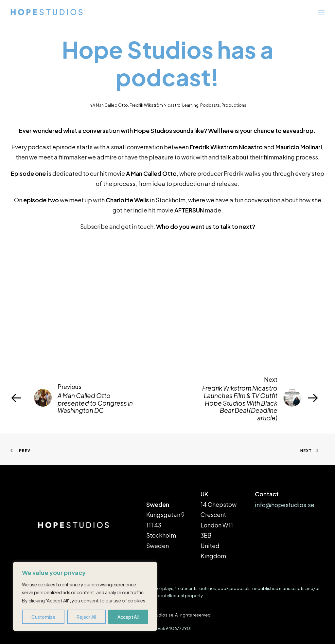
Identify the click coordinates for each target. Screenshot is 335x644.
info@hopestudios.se (285, 505)
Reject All (86, 617)
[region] (85, 597)
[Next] (262, 398)
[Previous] (73, 398)
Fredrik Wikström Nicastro (155, 105)
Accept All (128, 617)
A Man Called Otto (110, 105)
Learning (190, 105)
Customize (43, 617)
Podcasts (210, 105)
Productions (234, 105)
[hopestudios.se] (47, 12)
